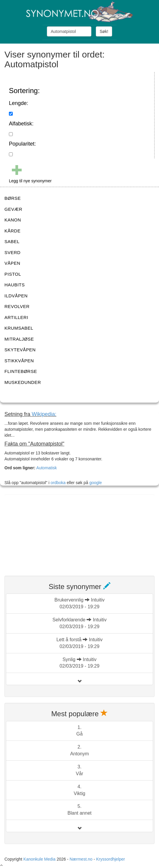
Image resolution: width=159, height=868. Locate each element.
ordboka (58, 483)
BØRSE (13, 198)
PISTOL (13, 274)
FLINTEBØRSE (21, 371)
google (96, 483)
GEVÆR (13, 209)
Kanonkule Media (40, 859)
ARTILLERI (16, 317)
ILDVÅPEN (16, 296)
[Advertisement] (49, 532)
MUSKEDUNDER (23, 382)
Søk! (104, 31)
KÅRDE (12, 231)
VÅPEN (12, 263)
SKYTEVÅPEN (20, 350)
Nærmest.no (81, 859)
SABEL (12, 241)
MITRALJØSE (19, 339)
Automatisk (46, 468)
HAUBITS (15, 285)
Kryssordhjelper (110, 859)
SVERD (12, 252)
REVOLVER (17, 306)
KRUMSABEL (19, 328)
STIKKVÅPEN (19, 361)
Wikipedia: (44, 414)
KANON (13, 220)
